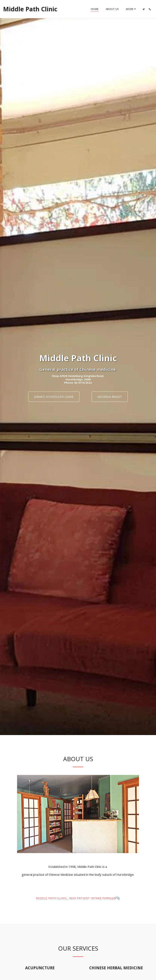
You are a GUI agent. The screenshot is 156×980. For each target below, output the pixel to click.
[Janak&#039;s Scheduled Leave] (54, 397)
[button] (144, 9)
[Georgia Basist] (110, 397)
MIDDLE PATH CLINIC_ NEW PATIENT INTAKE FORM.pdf (76, 898)
